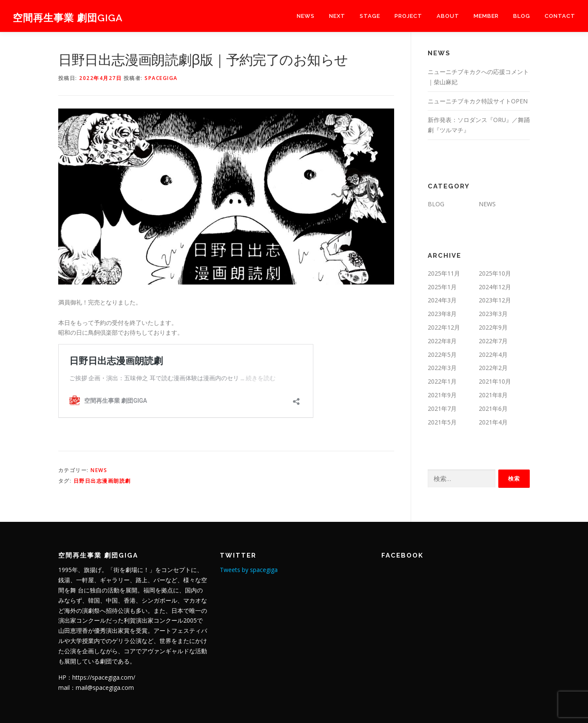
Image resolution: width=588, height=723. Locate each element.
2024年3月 (442, 300)
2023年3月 (493, 314)
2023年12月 (495, 300)
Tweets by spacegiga (249, 570)
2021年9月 (442, 395)
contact (560, 16)
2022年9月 (493, 327)
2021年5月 (442, 422)
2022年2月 (493, 368)
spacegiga (161, 78)
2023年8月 (442, 314)
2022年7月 (493, 341)
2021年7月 (442, 408)
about (448, 16)
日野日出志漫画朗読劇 (102, 481)
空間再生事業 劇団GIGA (68, 17)
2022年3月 (442, 368)
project (408, 16)
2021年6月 (493, 408)
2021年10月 (495, 381)
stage (370, 16)
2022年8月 (442, 341)
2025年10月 (495, 273)
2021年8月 (493, 395)
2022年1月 (442, 381)
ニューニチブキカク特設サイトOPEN (478, 101)
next (337, 16)
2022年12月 (444, 327)
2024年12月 (495, 287)
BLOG (522, 16)
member (486, 16)
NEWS (306, 16)
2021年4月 (493, 422)
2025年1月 (442, 287)
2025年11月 (444, 273)
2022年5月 (442, 354)
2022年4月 (493, 354)
